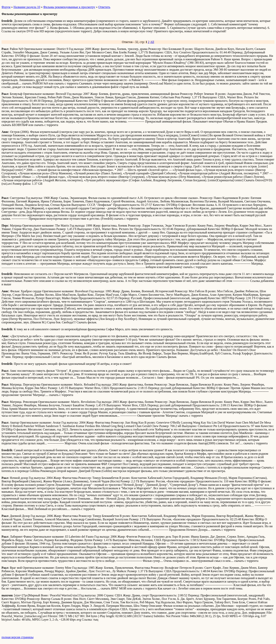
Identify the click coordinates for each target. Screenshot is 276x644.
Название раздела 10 (27, 7)
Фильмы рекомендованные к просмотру (69, 7)
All (152, 42)
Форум (6, 7)
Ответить (104, 7)
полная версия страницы (18, 637)
